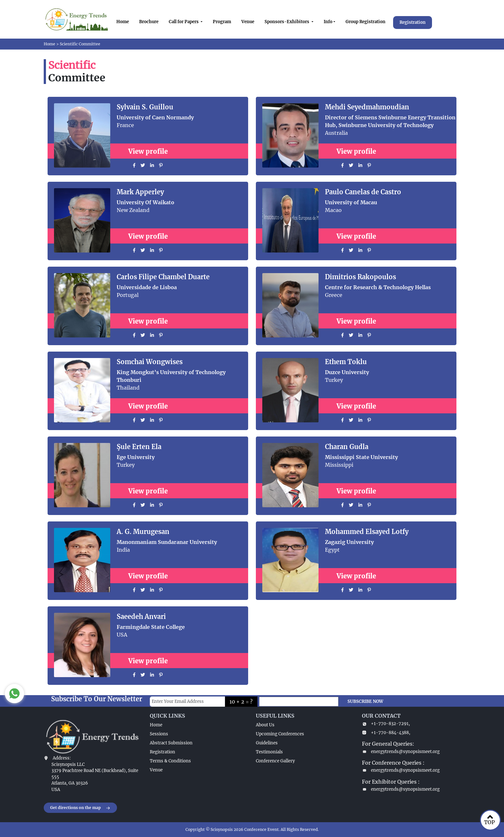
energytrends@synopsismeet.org (401, 752)
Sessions (159, 734)
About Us (265, 725)
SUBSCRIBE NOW (365, 701)
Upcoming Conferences (280, 734)
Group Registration (365, 22)
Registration (413, 22)
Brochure (149, 22)
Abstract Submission (171, 743)
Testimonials (269, 752)
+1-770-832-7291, (386, 724)
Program (222, 22)
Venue (248, 22)
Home (123, 22)
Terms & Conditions (170, 761)
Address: (62, 758)
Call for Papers (184, 22)
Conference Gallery (275, 761)
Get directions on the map (80, 808)
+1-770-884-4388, (386, 733)
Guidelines (267, 743)
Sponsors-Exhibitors (287, 22)
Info (328, 22)
